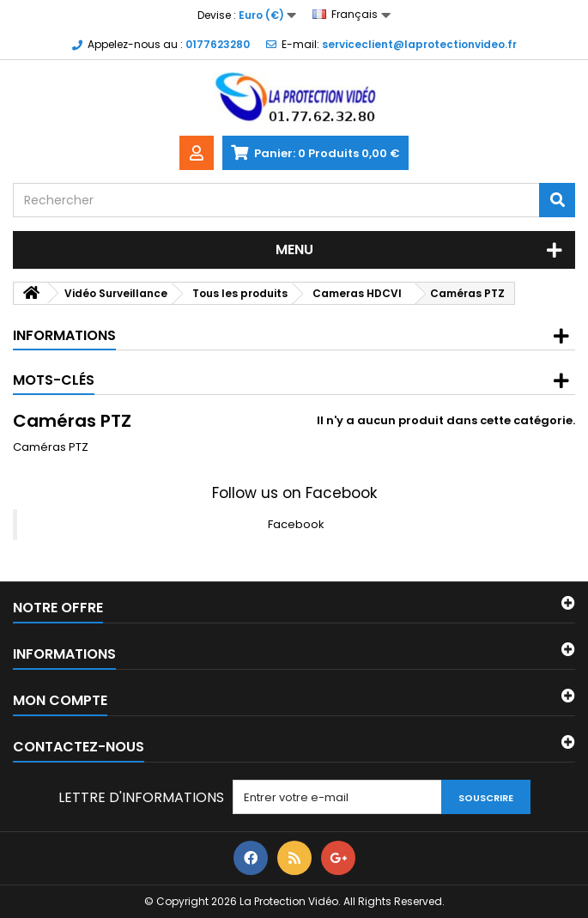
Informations (64, 335)
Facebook (296, 524)
